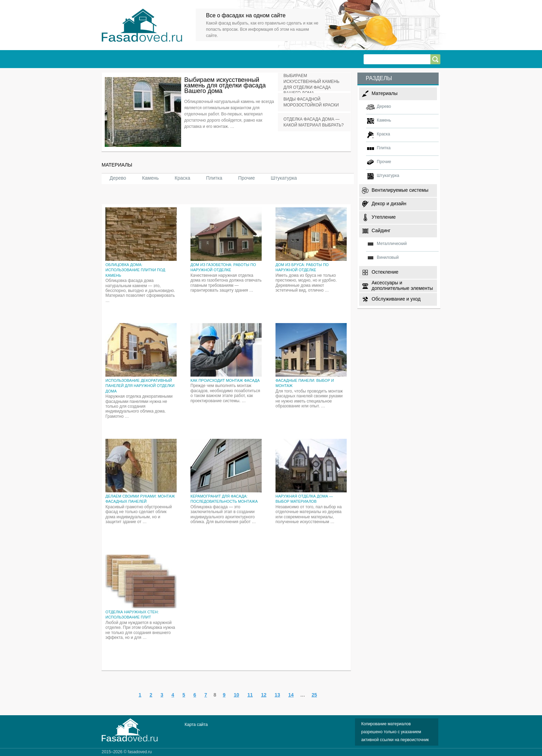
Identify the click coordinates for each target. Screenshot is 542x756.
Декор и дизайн (389, 204)
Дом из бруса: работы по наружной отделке (302, 267)
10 (236, 695)
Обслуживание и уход (396, 299)
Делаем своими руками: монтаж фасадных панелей (140, 499)
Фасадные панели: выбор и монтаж (305, 383)
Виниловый (388, 257)
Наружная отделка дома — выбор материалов (304, 499)
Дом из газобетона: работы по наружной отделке (223, 267)
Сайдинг (381, 230)
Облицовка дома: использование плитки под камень (135, 270)
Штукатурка (284, 178)
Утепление (384, 217)
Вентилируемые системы (400, 190)
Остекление (385, 272)
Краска (182, 178)
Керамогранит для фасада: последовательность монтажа (224, 499)
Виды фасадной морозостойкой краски (311, 102)
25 (314, 695)
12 (264, 695)
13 (278, 695)
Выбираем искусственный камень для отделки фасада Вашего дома (225, 85)
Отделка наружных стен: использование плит (132, 615)
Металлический (392, 244)
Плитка (214, 178)
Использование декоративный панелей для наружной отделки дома (140, 386)
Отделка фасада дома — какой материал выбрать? (314, 122)
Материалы (385, 93)
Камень (150, 178)
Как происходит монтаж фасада (225, 380)
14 (291, 695)
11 (250, 695)
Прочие (246, 178)
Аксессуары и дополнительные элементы (402, 285)
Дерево (118, 178)
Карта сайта (196, 725)
